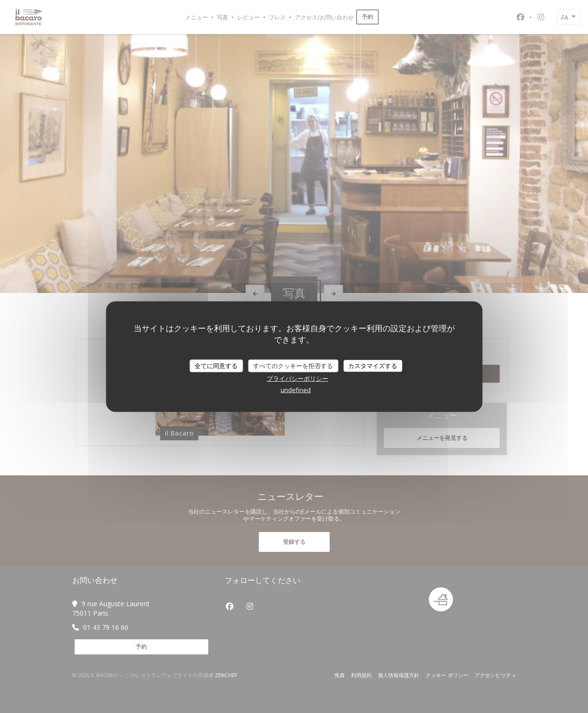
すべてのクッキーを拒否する (293, 365)
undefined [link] (296, 390)
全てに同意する (216, 365)
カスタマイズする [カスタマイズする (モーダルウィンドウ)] (373, 365)
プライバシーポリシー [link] (298, 378)
